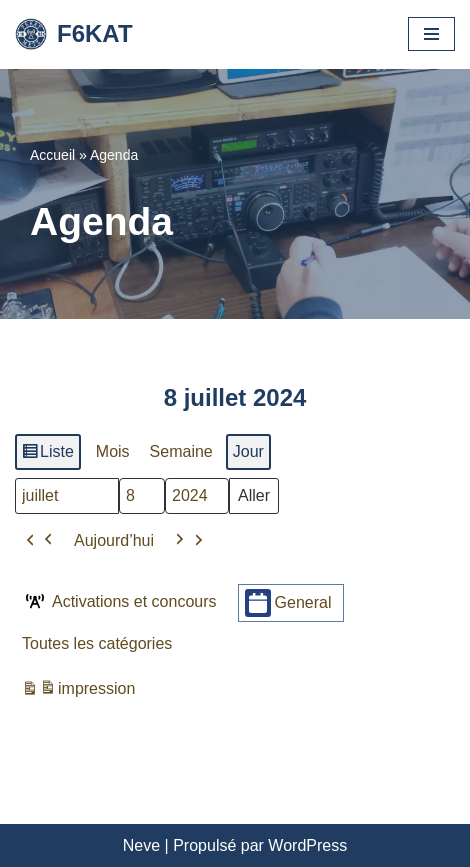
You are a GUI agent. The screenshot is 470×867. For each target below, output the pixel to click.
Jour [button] (248, 451)
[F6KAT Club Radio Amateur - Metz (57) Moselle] (74, 34)
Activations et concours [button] (119, 601)
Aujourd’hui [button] (114, 539)
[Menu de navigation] (431, 34)
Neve (141, 845)
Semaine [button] (181, 451)
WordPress (307, 845)
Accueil (52, 155)
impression (78, 691)
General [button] (288, 602)
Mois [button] (113, 451)
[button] (40, 540)
